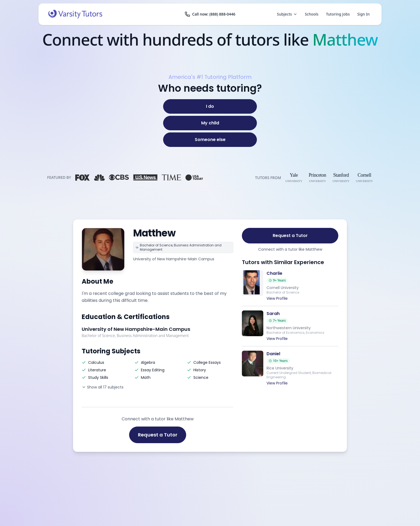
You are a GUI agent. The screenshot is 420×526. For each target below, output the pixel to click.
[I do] (210, 106)
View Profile (277, 298)
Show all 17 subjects (103, 387)
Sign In (363, 14)
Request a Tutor (158, 435)
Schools (312, 14)
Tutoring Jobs (338, 14)
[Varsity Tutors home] (75, 14)
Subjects (287, 14)
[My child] (210, 123)
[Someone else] (210, 140)
